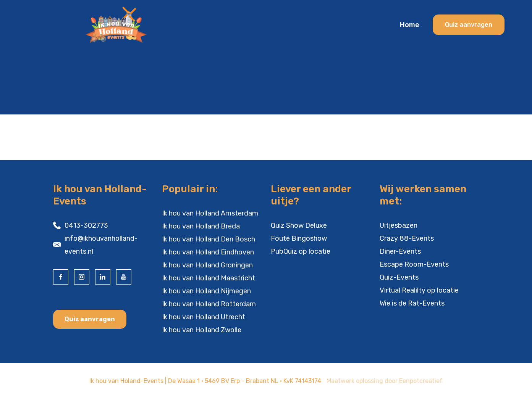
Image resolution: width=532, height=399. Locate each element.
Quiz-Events (399, 277)
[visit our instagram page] (82, 277)
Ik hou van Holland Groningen (207, 265)
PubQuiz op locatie (301, 251)
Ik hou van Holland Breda (201, 226)
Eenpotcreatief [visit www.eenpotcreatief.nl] (421, 381)
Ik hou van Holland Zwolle (202, 330)
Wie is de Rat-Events (412, 303)
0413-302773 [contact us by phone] (86, 225)
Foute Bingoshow (299, 238)
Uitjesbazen (399, 225)
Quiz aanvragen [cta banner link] (469, 25)
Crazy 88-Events (407, 238)
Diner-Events (400, 251)
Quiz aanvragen (90, 319)
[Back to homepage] (130, 25)
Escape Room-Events (414, 264)
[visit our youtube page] (124, 277)
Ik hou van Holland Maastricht (209, 278)
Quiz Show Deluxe (299, 225)
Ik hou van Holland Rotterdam (209, 304)
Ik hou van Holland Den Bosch (209, 239)
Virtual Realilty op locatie (419, 290)
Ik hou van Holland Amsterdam (210, 213)
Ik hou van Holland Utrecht (204, 317)
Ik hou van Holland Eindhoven (208, 252)
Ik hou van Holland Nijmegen (206, 291)
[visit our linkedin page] (103, 277)
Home (410, 25)
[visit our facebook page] (61, 277)
